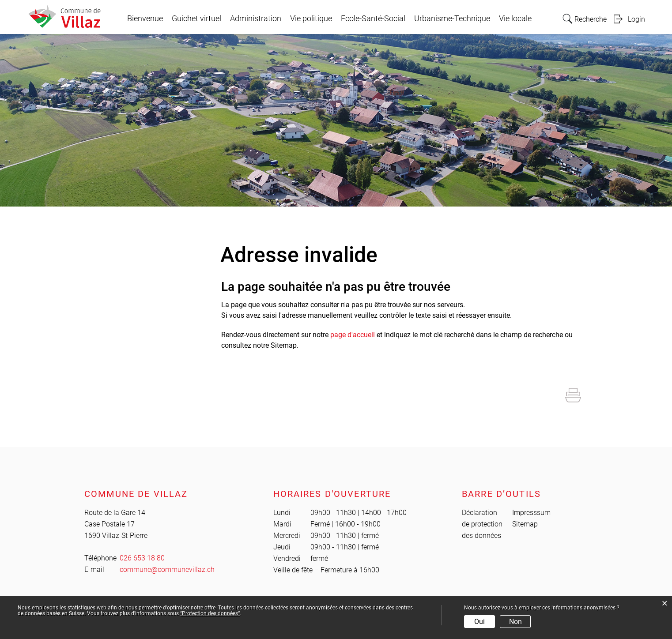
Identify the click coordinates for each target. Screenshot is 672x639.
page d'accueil (353, 335)
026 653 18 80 (142, 558)
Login (636, 19)
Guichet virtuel (196, 19)
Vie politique (311, 19)
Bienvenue (145, 19)
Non (515, 622)
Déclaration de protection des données (482, 524)
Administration (256, 19)
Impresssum (531, 513)
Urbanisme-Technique (452, 19)
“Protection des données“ (210, 613)
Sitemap (525, 524)
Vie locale (515, 19)
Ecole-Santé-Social (373, 19)
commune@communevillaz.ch (167, 569)
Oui (479, 622)
